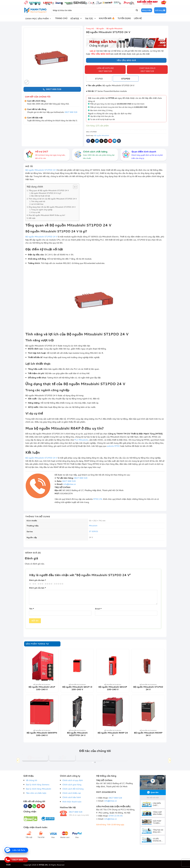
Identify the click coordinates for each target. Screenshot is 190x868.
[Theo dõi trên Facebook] (26, 806)
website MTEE (113, 446)
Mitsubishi (93, 526)
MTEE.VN (98, 499)
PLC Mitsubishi (81, 440)
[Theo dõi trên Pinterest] (39, 806)
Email (98, 609)
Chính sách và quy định (73, 780)
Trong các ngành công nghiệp (42, 210)
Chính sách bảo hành (72, 797)
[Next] (170, 760)
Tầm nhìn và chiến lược (36, 793)
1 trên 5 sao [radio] (30, 584)
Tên (32, 609)
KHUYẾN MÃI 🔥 (107, 18)
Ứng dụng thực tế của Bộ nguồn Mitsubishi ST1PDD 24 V (52, 207)
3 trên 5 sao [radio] (40, 584)
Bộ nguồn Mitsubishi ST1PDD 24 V (41, 170)
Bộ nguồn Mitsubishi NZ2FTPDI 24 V (77, 734)
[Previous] (18, 760)
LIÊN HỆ (138, 18)
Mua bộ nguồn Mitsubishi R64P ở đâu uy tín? (47, 215)
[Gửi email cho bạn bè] (106, 141)
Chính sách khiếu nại (71, 793)
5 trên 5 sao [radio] (58, 584)
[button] (160, 10)
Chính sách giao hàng (72, 784)
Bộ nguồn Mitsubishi (114, 29)
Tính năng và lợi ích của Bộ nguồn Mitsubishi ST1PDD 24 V (53, 199)
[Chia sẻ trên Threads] (101, 141)
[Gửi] (137, 10)
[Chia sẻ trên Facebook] (88, 141)
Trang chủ (90, 29)
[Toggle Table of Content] (74, 187)
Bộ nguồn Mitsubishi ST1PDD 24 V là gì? (46, 193)
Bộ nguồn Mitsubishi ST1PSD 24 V (148, 688)
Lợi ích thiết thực (37, 204)
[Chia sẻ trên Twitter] (97, 141)
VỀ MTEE (76, 18)
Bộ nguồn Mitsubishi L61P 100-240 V (42, 688)
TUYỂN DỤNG (124, 18)
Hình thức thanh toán (72, 802)
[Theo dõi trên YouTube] (43, 806)
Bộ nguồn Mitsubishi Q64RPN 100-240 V (42, 734)
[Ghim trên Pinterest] (110, 141)
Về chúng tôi (31, 780)
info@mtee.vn (70, 484)
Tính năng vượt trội (38, 201)
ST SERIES (93, 531)
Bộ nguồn (100, 29)
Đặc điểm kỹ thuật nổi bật (40, 196)
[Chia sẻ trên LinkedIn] (114, 141)
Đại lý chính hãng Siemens (38, 784)
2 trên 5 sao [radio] (34, 584)
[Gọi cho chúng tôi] (34, 806)
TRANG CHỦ (61, 18)
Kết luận (32, 218)
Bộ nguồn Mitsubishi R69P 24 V (113, 734)
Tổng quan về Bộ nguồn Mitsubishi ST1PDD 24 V (49, 190)
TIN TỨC (90, 18)
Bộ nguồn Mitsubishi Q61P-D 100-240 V (77, 688)
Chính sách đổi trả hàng (73, 789)
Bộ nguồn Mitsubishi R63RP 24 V (148, 734)
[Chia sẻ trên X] (93, 141)
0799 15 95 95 (116, 816)
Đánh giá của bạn (38, 580)
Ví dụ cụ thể (36, 212)
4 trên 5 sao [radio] (48, 584)
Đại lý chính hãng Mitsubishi (38, 789)
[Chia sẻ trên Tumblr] (119, 141)
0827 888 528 (71, 112)
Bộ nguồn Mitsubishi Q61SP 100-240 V (113, 688)
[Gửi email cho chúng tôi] (30, 806)
